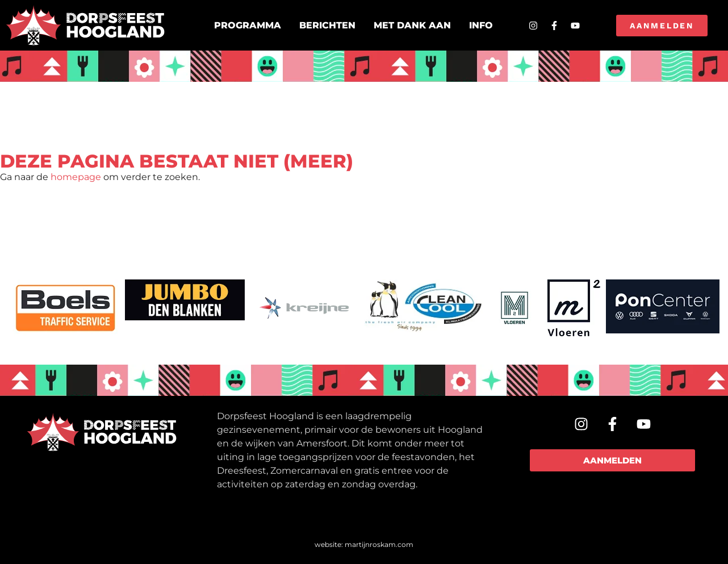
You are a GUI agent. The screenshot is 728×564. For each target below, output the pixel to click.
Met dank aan (412, 25)
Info (481, 25)
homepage (76, 177)
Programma (248, 25)
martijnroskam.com (379, 544)
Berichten (327, 25)
